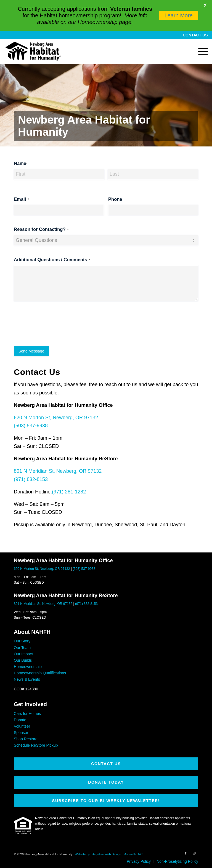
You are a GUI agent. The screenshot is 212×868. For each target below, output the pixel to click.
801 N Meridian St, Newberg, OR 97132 (58, 471)
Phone (115, 199)
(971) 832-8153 (31, 479)
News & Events (27, 679)
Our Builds (23, 660)
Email (21, 200)
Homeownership (28, 667)
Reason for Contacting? (41, 230)
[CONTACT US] (106, 764)
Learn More (179, 15)
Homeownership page (104, 22)
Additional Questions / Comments (52, 260)
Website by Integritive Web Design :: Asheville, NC (109, 854)
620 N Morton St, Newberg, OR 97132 (56, 418)
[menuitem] (194, 35)
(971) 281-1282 (69, 492)
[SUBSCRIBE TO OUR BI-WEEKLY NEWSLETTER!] (106, 801)
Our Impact (23, 654)
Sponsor (21, 733)
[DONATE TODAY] (106, 782)
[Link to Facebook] (186, 853)
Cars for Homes (27, 714)
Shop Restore (26, 739)
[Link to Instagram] (194, 853)
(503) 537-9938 (31, 426)
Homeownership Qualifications (40, 673)
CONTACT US (195, 35)
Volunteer (22, 726)
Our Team (22, 648)
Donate (20, 720)
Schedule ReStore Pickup (36, 745)
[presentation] (56, 328)
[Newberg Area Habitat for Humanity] (33, 51)
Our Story (22, 641)
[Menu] (200, 51)
